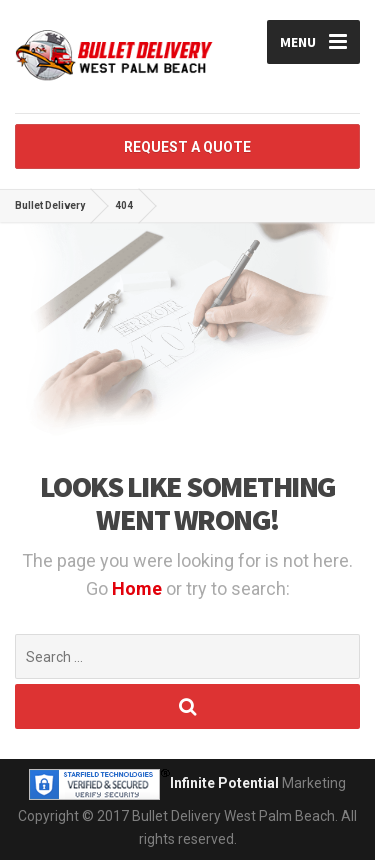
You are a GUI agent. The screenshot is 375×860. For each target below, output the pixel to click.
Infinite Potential (224, 783)
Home (139, 588)
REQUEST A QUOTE (187, 147)
